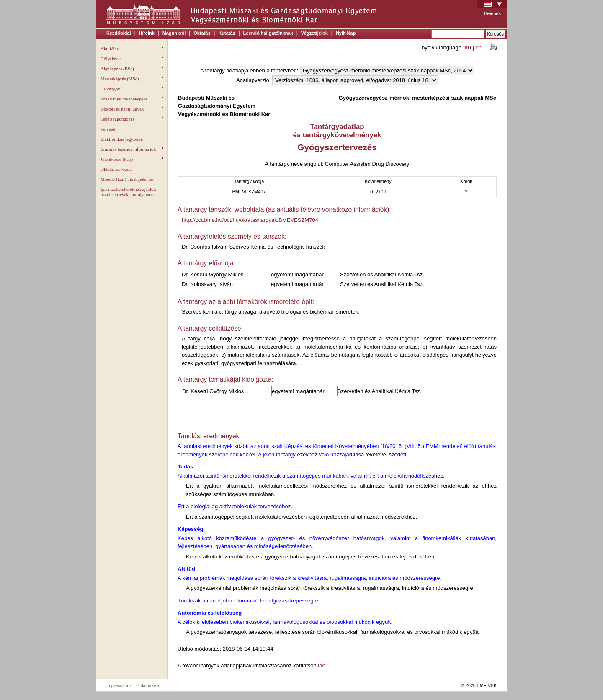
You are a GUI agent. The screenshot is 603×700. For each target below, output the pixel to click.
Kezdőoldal (119, 33)
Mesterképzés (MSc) (132, 79)
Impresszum (119, 685)
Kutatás (227, 33)
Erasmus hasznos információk (132, 149)
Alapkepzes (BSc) (132, 69)
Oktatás (202, 33)
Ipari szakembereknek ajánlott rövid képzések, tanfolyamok (128, 192)
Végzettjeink (314, 33)
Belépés (492, 13)
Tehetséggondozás (132, 119)
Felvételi (109, 129)
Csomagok (132, 89)
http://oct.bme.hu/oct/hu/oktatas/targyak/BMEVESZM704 (250, 220)
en (479, 48)
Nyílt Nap (346, 33)
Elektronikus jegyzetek (122, 139)
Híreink (147, 33)
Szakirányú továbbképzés (132, 99)
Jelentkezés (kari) (132, 159)
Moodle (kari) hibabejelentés (127, 179)
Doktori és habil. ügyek (132, 109)
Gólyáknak (132, 59)
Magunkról (174, 33)
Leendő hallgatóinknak (268, 33)
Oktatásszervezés (116, 169)
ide (321, 665)
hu (468, 48)
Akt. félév (132, 49)
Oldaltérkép (148, 685)
